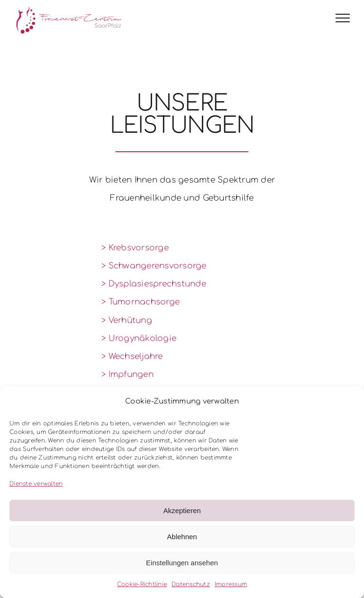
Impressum (231, 584)
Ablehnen (182, 537)
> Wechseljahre (132, 356)
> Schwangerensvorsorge (154, 266)
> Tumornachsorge (141, 302)
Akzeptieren (182, 511)
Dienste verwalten (36, 484)
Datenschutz (191, 584)
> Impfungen (127, 374)
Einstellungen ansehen (182, 563)
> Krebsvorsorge (135, 248)
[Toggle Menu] (343, 18)
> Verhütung (127, 320)
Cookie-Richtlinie (142, 584)
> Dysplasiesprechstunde (154, 284)
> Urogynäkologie (139, 338)
